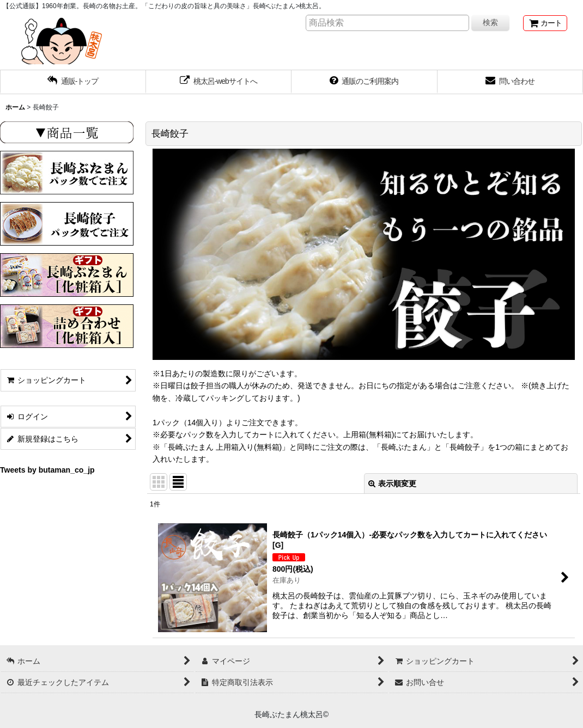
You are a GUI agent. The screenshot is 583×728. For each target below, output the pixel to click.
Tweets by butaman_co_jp (47, 470)
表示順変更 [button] (392, 484)
